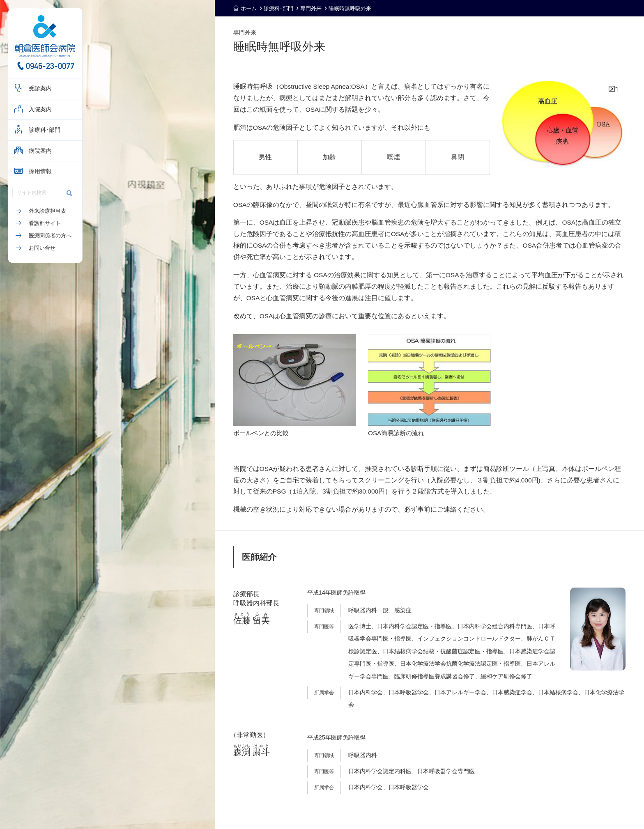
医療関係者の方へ (50, 235)
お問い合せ (42, 248)
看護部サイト (45, 223)
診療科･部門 (45, 130)
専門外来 (311, 8)
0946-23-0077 (50, 66)
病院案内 (40, 151)
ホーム (249, 8)
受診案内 (40, 88)
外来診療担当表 (47, 211)
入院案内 (40, 109)
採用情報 (40, 171)
